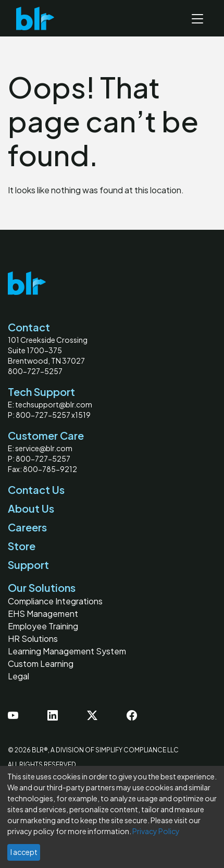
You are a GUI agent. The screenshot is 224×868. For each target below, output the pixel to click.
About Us (31, 508)
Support (28, 565)
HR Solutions (33, 638)
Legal (18, 676)
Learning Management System (67, 651)
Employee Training (43, 626)
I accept (24, 852)
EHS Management (43, 613)
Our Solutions (42, 587)
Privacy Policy (156, 831)
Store (22, 546)
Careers (27, 527)
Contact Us (36, 489)
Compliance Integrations (55, 601)
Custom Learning (41, 664)
